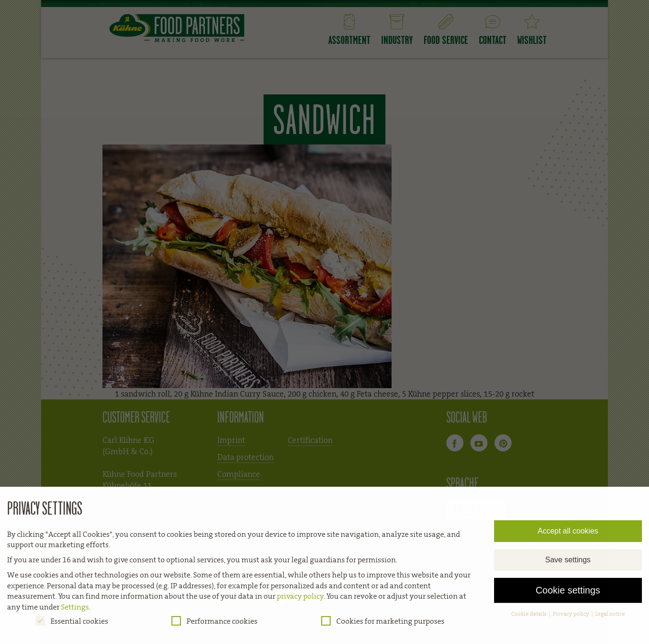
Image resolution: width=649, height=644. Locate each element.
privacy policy (300, 601)
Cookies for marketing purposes (383, 625)
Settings (75, 611)
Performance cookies (214, 625)
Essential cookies (72, 625)
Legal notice (610, 618)
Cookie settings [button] (568, 595)
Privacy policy (572, 618)
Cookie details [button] (529, 618)
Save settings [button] (568, 564)
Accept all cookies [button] (568, 535)
